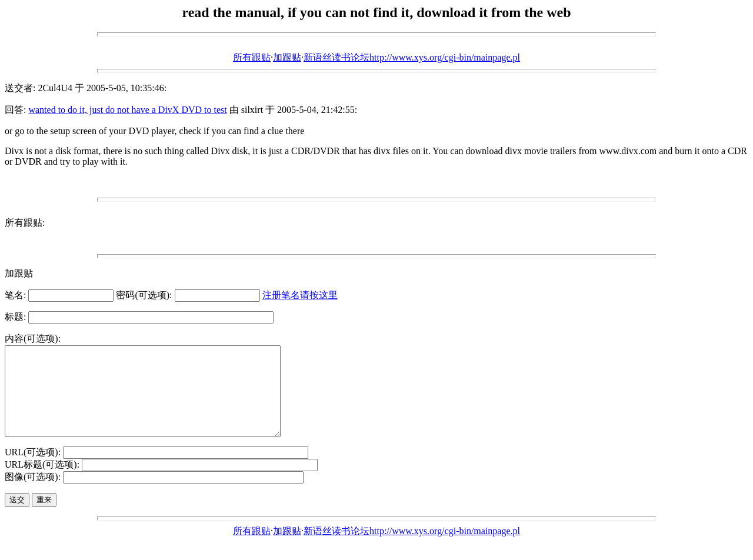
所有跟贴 (252, 57)
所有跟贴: (25, 223)
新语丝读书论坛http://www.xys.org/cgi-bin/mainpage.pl (412, 57)
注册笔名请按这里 (300, 295)
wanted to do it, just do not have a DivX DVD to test (127, 110)
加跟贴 (287, 57)
